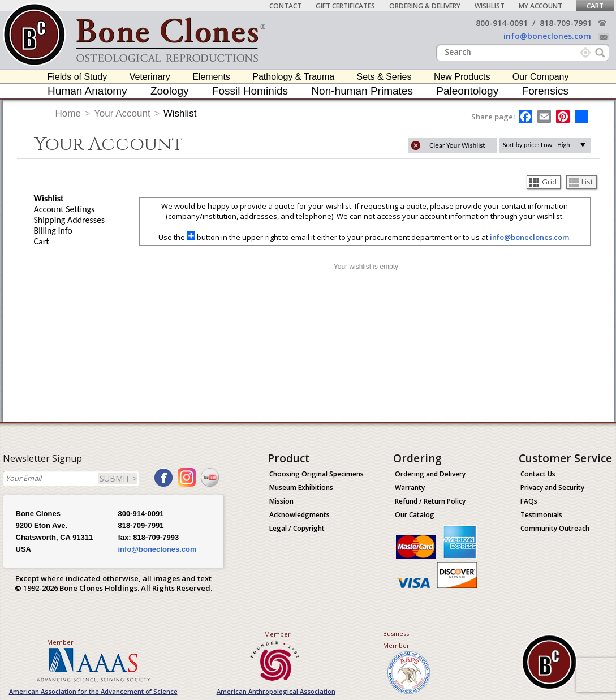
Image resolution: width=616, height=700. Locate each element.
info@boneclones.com (547, 36)
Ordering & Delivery (425, 6)
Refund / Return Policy (430, 501)
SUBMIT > (118, 478)
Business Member (396, 639)
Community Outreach (555, 528)
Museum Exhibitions (301, 488)
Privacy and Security (552, 488)
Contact (285, 6)
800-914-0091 (502, 23)
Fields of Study (77, 77)
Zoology (170, 91)
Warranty (410, 488)
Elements (211, 77)
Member (60, 642)
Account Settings (64, 209)
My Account (540, 6)
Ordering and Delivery (430, 474)
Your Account (122, 113)
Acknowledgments (300, 515)
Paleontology (467, 91)
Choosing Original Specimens (316, 474)
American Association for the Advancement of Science (93, 691)
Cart (595, 6)
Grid (543, 182)
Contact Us (538, 474)
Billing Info (53, 231)
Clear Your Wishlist (457, 145)
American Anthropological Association (276, 691)
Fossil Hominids (250, 91)
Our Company (541, 77)
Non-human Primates (362, 91)
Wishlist (490, 6)
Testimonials (541, 515)
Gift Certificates (345, 6)
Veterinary (150, 77)
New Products (462, 77)
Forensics (545, 91)
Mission (281, 501)
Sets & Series (384, 77)
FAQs (529, 501)
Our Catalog (415, 515)
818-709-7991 (566, 23)
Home (68, 113)
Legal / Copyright (297, 528)
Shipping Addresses (70, 220)
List (581, 182)
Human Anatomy (87, 91)
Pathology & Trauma (293, 77)
